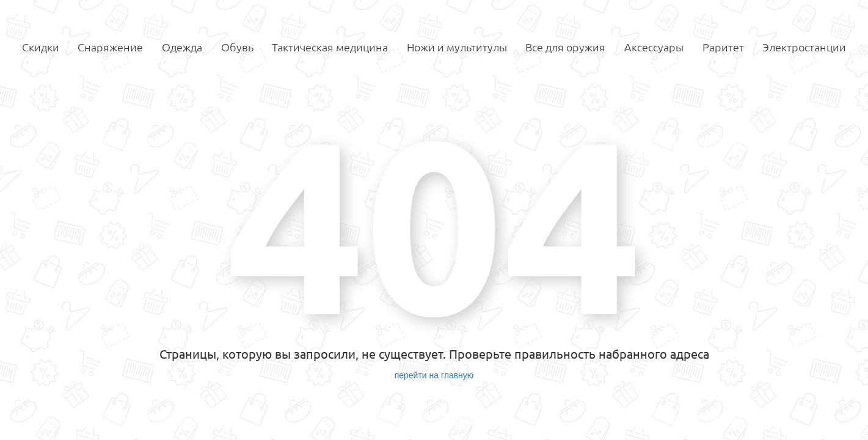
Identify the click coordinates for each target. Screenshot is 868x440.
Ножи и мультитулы (457, 47)
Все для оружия (565, 47)
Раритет (723, 47)
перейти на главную (434, 375)
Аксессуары (654, 47)
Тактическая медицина (330, 47)
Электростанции (804, 47)
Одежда (182, 47)
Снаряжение (110, 47)
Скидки (41, 47)
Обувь (237, 47)
